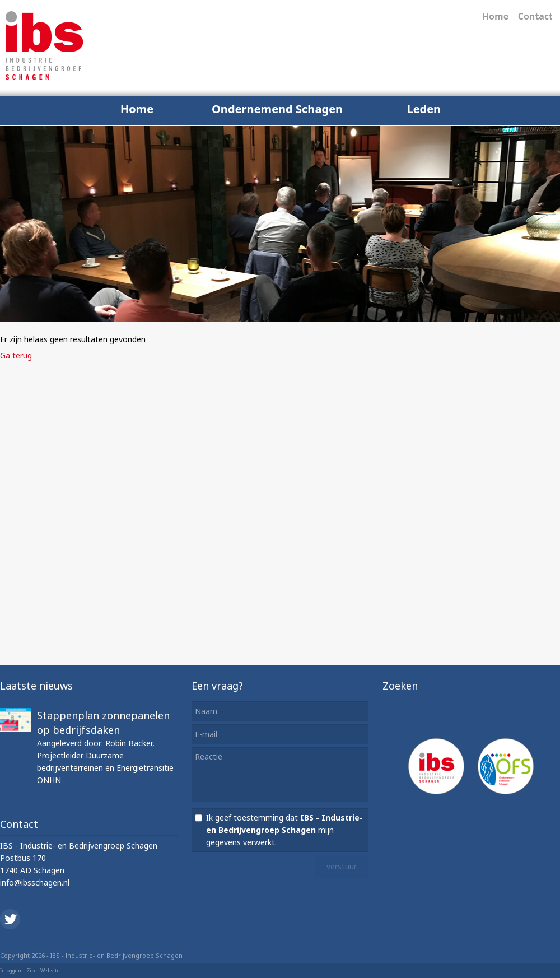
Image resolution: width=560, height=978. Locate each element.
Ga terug (16, 355)
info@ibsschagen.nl (35, 882)
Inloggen (11, 970)
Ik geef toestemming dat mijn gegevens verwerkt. (284, 830)
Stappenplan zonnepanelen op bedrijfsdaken (103, 723)
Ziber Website (43, 970)
